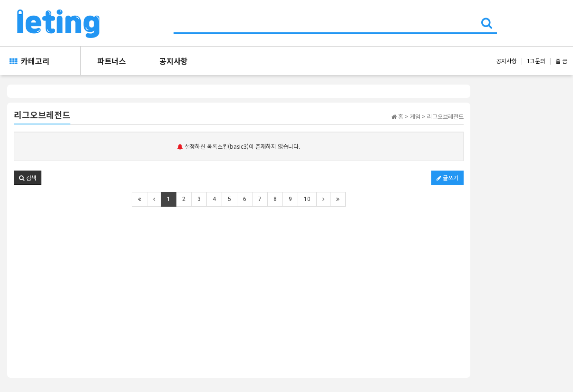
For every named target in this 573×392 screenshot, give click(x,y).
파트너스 (112, 61)
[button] (28, 178)
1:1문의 (536, 61)
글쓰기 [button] (447, 177)
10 (307, 199)
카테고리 (29, 61)
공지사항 (174, 61)
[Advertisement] (239, 286)
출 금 (561, 61)
